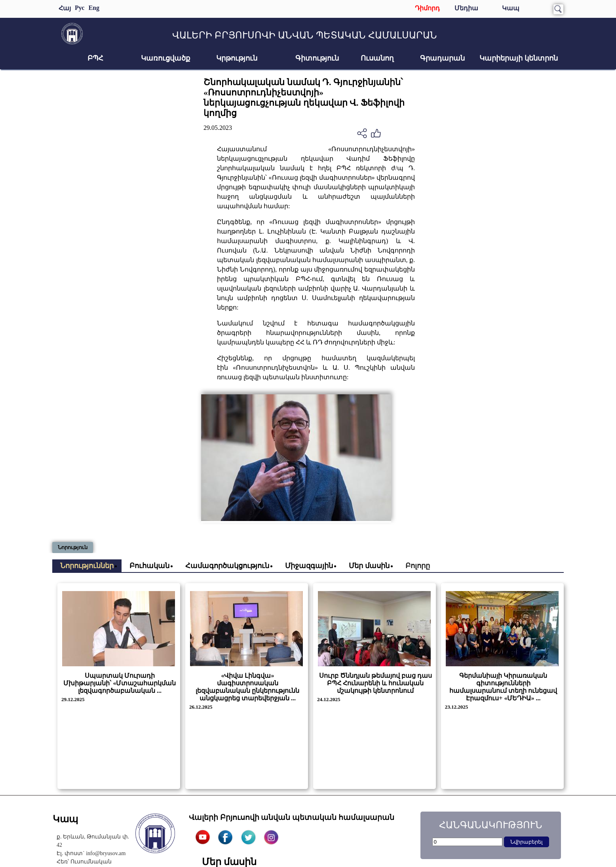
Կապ (511, 8)
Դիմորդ (427, 8)
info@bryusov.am (106, 853)
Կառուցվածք (165, 58)
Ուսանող (377, 58)
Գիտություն (317, 58)
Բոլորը (418, 566)
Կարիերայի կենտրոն (519, 58)
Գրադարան (442, 58)
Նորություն (73, 547)
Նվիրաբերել (527, 842)
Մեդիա (466, 8)
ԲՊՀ (95, 58)
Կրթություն (237, 58)
